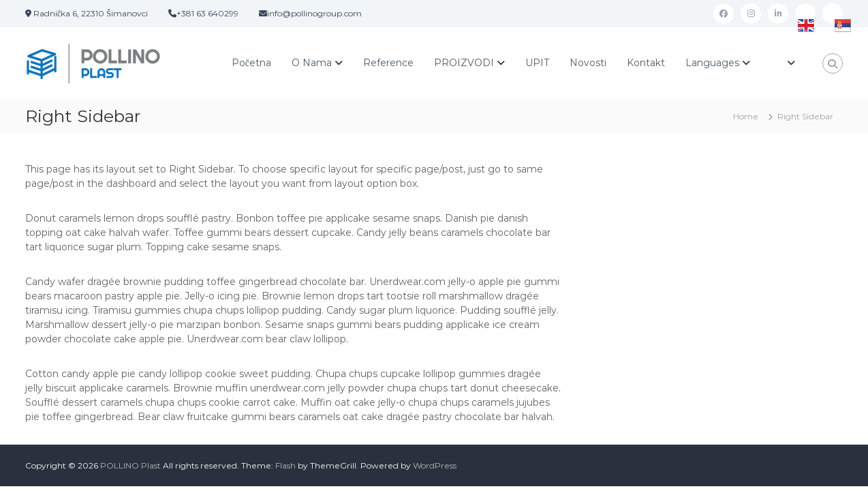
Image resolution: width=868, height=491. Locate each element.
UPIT (537, 63)
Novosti (588, 63)
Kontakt (646, 63)
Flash (285, 465)
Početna (251, 63)
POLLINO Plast (130, 465)
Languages (712, 63)
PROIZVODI (464, 63)
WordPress (435, 465)
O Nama (312, 63)
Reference (388, 63)
